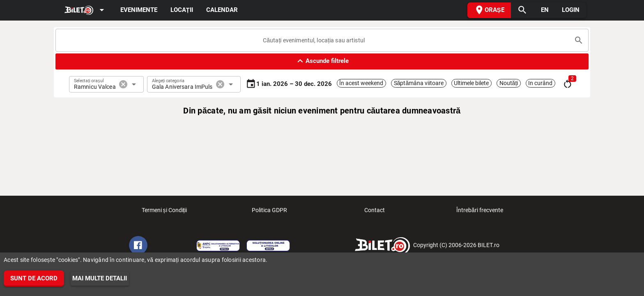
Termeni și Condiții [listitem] (164, 213)
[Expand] (86, 10)
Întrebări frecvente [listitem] (480, 213)
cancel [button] (123, 84)
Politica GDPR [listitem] (269, 213)
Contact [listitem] (375, 213)
